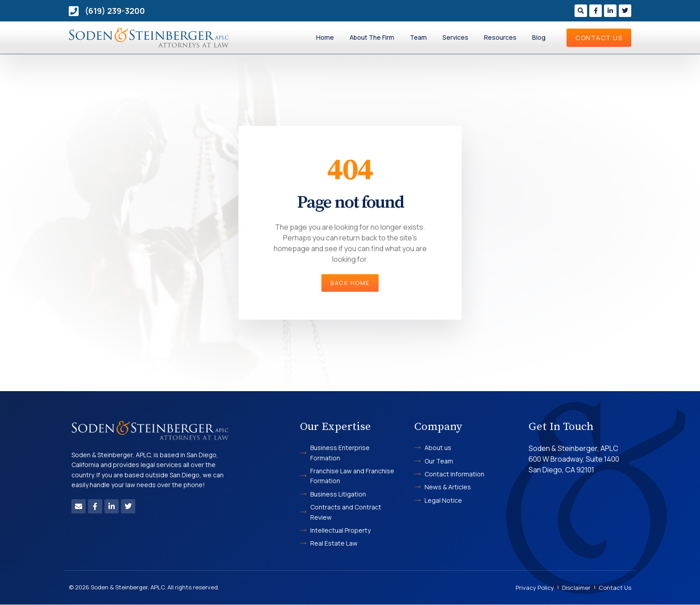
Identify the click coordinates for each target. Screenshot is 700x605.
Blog (539, 37)
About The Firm (372, 37)
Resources (500, 37)
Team (418, 37)
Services (455, 37)
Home (325, 37)
